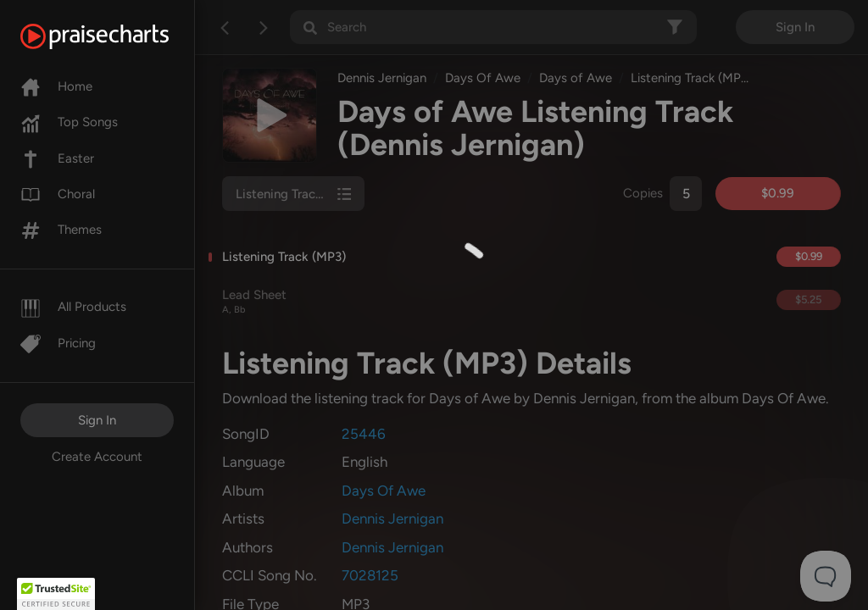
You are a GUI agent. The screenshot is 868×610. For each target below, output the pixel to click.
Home (56, 86)
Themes (61, 230)
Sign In (97, 420)
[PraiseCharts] (116, 36)
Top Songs (69, 122)
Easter (57, 158)
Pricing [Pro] (58, 343)
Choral (58, 194)
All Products (73, 307)
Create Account (97, 457)
